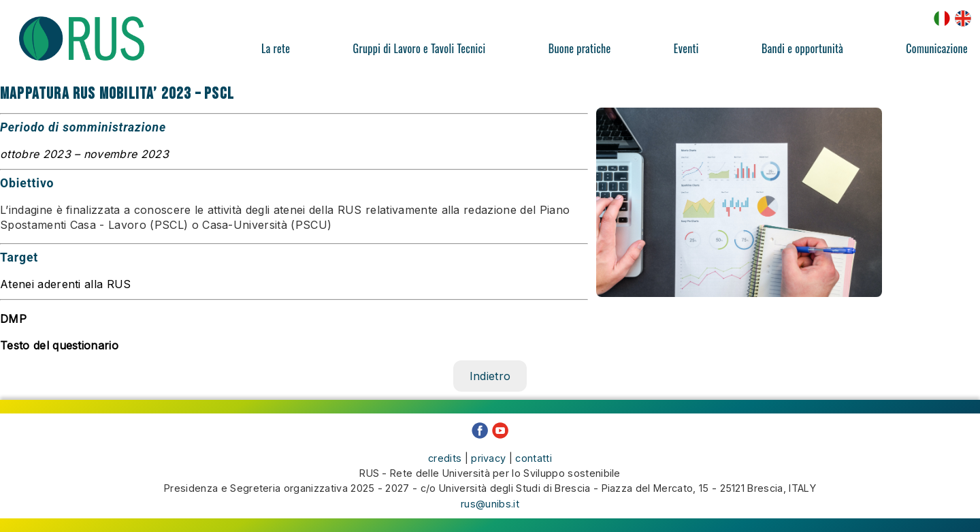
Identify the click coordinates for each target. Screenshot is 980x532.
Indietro (490, 376)
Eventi (686, 48)
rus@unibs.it (490, 504)
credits (445, 458)
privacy (488, 458)
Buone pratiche (580, 48)
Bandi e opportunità (802, 48)
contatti (534, 458)
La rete (276, 48)
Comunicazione (937, 48)
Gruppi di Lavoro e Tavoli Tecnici (420, 48)
